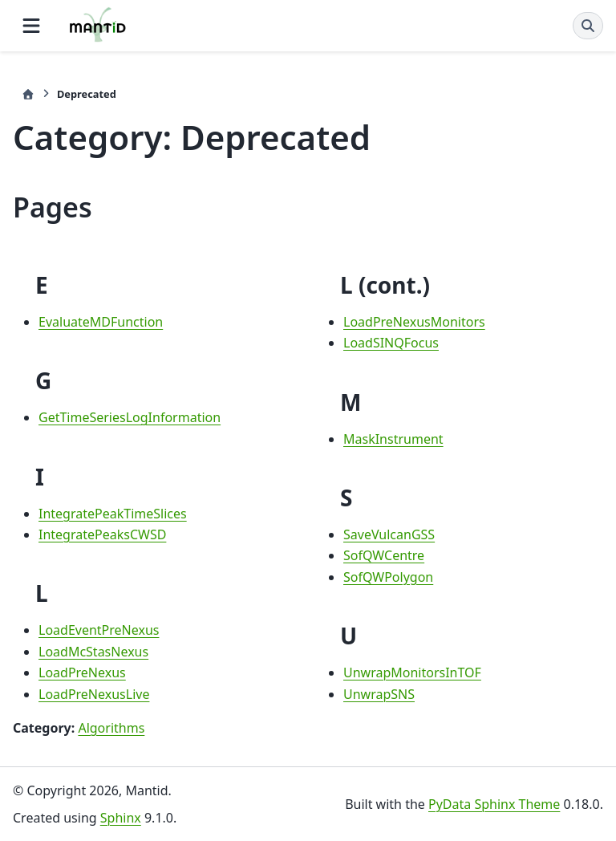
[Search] (588, 26)
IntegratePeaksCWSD (102, 534)
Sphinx (121, 818)
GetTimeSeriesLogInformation (130, 417)
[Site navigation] (31, 26)
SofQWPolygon (388, 577)
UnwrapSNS (379, 694)
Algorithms (111, 728)
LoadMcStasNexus (93, 652)
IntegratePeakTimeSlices (113, 514)
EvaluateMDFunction (101, 322)
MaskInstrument (393, 439)
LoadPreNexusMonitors (414, 322)
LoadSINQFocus (391, 343)
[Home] (28, 94)
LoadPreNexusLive (94, 694)
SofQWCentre (384, 555)
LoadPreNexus (82, 672)
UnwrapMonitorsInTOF (412, 672)
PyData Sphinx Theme (494, 804)
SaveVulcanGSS (389, 534)
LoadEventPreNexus (99, 630)
